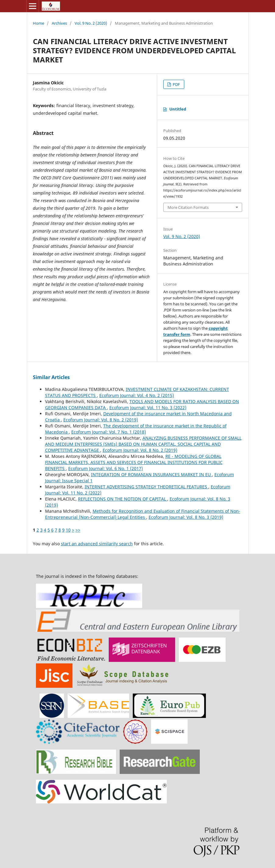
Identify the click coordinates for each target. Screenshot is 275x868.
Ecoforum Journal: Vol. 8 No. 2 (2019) (101, 420)
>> (78, 530)
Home (39, 23)
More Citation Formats (188, 207)
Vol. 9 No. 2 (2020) (91, 23)
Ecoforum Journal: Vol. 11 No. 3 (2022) (148, 408)
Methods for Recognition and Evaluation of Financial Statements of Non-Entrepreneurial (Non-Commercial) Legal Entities (143, 514)
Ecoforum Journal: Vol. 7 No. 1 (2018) (109, 432)
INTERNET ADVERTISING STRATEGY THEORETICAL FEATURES (146, 487)
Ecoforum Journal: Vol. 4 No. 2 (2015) (137, 395)
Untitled (178, 109)
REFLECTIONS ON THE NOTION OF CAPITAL (123, 499)
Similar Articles (51, 377)
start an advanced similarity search (97, 544)
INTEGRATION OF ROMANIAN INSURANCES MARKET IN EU (152, 474)
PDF (176, 84)
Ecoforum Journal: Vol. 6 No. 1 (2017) (106, 468)
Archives (59, 23)
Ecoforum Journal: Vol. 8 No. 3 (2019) (186, 517)
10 (68, 530)
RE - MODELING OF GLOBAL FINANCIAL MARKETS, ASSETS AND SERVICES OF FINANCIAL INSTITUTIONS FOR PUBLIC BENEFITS (134, 462)
